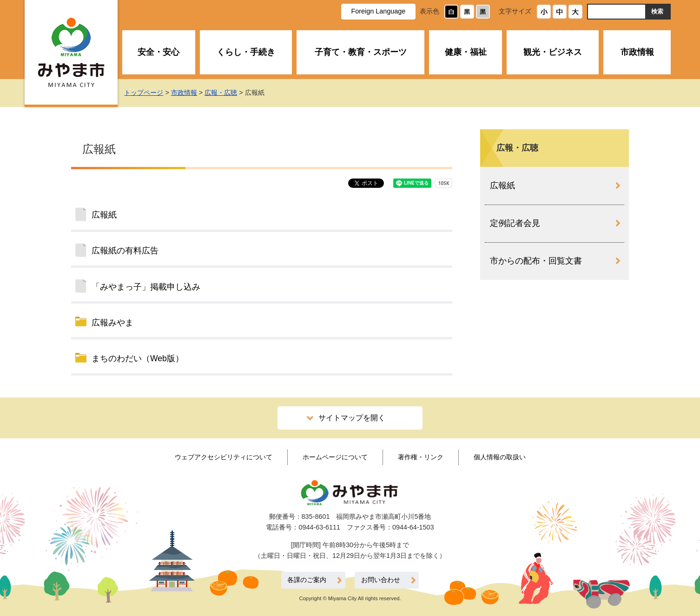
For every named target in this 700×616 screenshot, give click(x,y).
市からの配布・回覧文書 (536, 261)
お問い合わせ (381, 580)
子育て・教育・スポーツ (361, 52)
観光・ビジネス (553, 52)
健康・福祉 (466, 52)
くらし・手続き (246, 52)
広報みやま (112, 323)
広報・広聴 (221, 93)
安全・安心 (158, 52)
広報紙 (104, 215)
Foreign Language (378, 11)
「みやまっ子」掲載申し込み (146, 287)
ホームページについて (335, 457)
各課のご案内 (307, 580)
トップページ (144, 93)
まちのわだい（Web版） (138, 358)
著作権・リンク (421, 457)
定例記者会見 (515, 223)
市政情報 (637, 52)
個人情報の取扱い (500, 457)
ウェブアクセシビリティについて (224, 457)
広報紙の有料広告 (125, 251)
